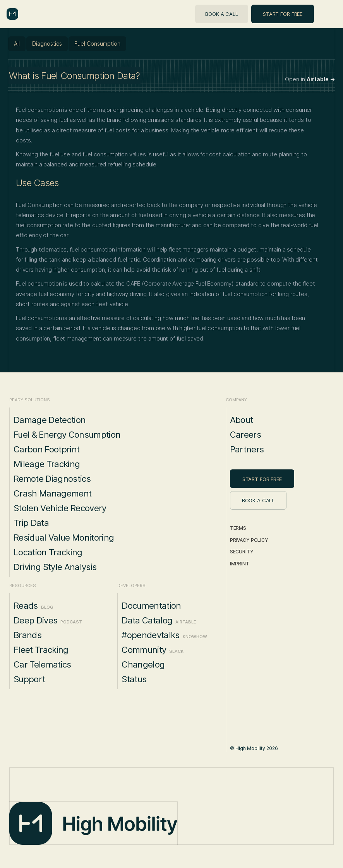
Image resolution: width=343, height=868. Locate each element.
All (17, 44)
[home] (12, 14)
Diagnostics (47, 44)
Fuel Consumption (97, 44)
